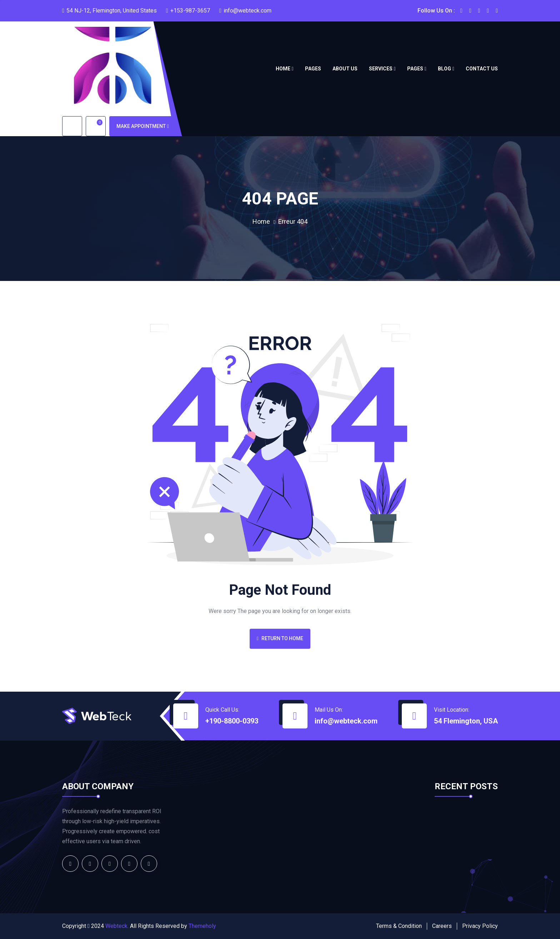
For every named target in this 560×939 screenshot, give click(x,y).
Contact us (482, 69)
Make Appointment (143, 126)
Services (381, 69)
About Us (345, 69)
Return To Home (280, 638)
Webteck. (117, 926)
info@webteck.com (247, 11)
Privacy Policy (480, 926)
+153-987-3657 (190, 11)
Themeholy (202, 926)
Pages (313, 69)
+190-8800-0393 (232, 721)
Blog (444, 69)
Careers (442, 926)
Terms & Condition (399, 926)
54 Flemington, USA (466, 721)
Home (283, 69)
